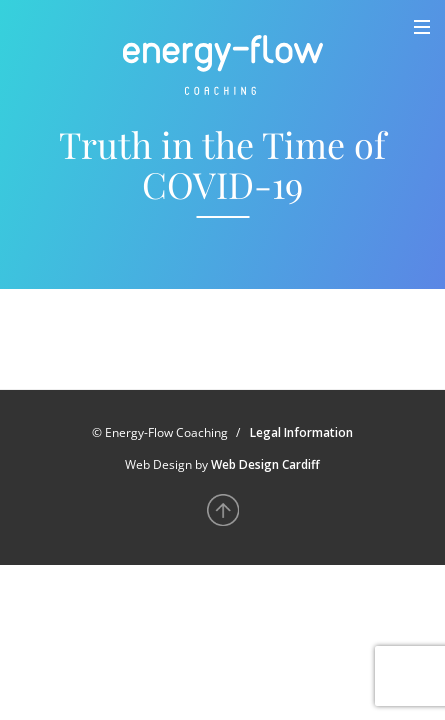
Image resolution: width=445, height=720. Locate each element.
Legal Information (301, 432)
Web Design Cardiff (265, 464)
